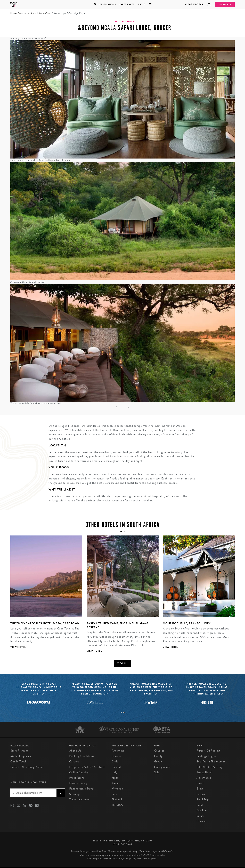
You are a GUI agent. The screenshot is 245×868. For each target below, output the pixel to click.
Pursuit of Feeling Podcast (28, 767)
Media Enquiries (21, 756)
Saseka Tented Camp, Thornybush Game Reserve (118, 625)
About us (75, 751)
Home (13, 13)
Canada (116, 756)
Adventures (204, 778)
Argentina (118, 751)
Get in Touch (19, 762)
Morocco (117, 789)
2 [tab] (124, 713)
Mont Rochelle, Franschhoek (187, 623)
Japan (115, 778)
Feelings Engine (207, 756)
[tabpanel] (44, 595)
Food (200, 805)
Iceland (116, 767)
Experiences (127, 4)
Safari (200, 816)
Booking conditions (82, 756)
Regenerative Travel (82, 789)
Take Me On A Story (210, 767)
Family (158, 756)
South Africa (44, 13)
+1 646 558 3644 (194, 4)
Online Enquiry (79, 772)
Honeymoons (162, 767)
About (142, 4)
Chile (115, 762)
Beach (200, 783)
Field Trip (203, 799)
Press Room (77, 778)
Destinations (108, 4)
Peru (115, 794)
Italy (115, 772)
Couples (159, 751)
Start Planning (19, 751)
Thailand (117, 799)
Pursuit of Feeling (208, 751)
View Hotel (18, 647)
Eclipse (201, 794)
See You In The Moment (212, 762)
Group (158, 762)
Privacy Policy (78, 783)
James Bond (204, 772)
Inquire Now (225, 4)
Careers (74, 762)
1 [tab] (121, 713)
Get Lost (202, 810)
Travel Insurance (80, 799)
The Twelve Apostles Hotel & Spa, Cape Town (45, 623)
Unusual (202, 821)
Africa (34, 13)
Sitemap (74, 794)
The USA (117, 805)
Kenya (115, 783)
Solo (157, 772)
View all (123, 663)
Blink (200, 789)
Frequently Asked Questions (87, 767)
